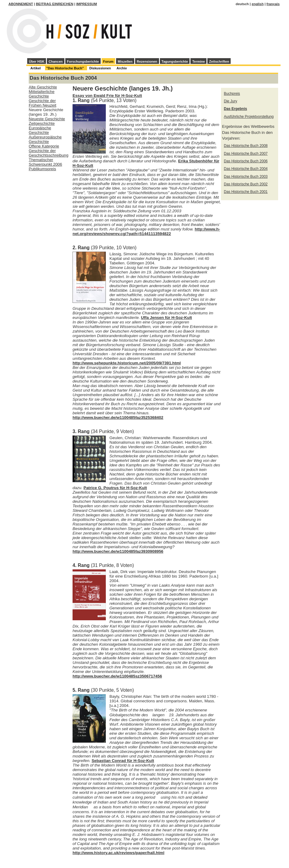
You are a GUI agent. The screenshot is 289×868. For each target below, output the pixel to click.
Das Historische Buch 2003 (246, 177)
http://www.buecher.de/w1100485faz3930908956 (118, 551)
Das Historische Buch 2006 (246, 161)
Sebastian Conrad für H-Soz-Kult (123, 761)
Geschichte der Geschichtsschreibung (49, 153)
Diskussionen (100, 68)
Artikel (35, 68)
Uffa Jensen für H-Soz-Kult (166, 318)
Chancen (56, 61)
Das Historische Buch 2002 (246, 184)
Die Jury (231, 101)
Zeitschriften (219, 61)
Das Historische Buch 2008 (246, 146)
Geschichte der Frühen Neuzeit (42, 103)
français (273, 4)
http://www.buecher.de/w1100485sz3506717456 (117, 676)
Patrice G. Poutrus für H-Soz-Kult (115, 488)
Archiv (122, 68)
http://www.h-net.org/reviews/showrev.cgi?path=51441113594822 (146, 231)
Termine (199, 61)
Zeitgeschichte (42, 123)
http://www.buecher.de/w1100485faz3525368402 (118, 417)
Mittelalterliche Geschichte (42, 94)
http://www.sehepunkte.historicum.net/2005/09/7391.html (127, 363)
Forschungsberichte (83, 61)
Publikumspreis (42, 169)
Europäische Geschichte (40, 130)
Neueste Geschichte (47, 119)
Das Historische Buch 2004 (246, 169)
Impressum (87, 4)
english (258, 4)
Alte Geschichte (43, 87)
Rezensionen (147, 61)
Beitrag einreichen (55, 4)
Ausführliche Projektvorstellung (249, 117)
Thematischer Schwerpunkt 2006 (45, 162)
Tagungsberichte (175, 61)
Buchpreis (232, 94)
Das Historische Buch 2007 (246, 154)
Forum (108, 61)
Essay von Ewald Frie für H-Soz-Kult (107, 96)
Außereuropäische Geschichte (45, 139)
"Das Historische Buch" (65, 68)
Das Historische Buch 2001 (246, 192)
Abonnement (21, 4)
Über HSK (37, 61)
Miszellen (125, 61)
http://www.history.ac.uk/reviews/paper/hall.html (119, 853)
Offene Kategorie (44, 146)
